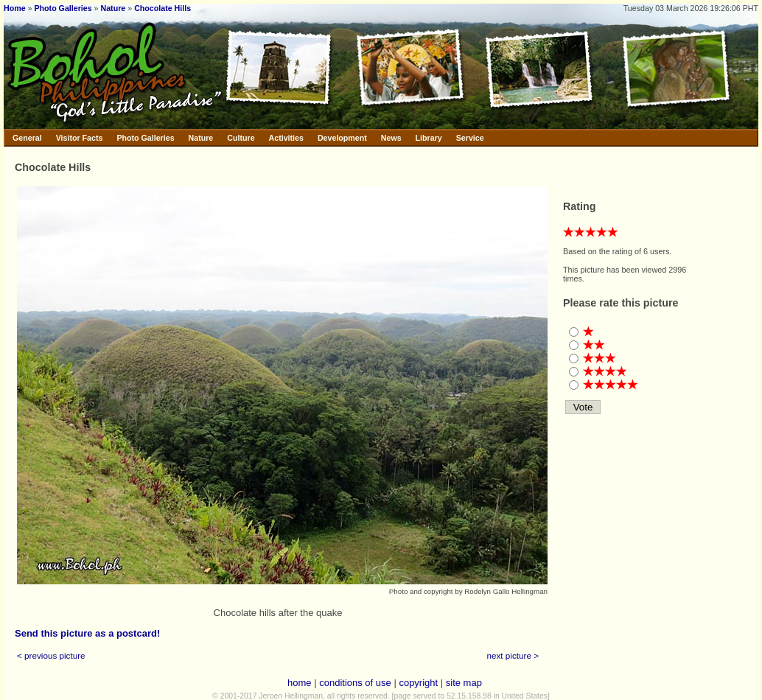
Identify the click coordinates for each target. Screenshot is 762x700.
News (391, 138)
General (27, 138)
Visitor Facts (80, 138)
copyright (418, 683)
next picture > (513, 655)
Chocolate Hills (162, 8)
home (300, 683)
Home (15, 8)
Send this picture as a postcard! (87, 633)
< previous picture (51, 655)
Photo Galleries (63, 8)
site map (464, 683)
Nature (113, 8)
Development (342, 138)
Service (470, 138)
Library (429, 138)
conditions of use (355, 683)
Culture (241, 138)
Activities (286, 138)
